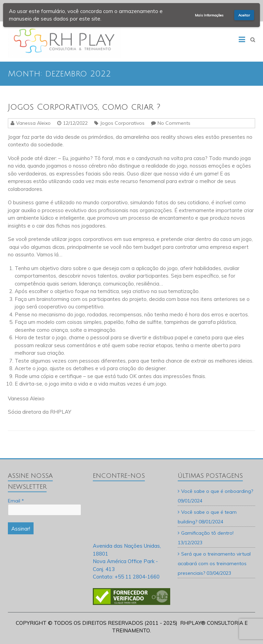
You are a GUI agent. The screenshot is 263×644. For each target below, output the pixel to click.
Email (16, 501)
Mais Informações (209, 15)
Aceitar (244, 15)
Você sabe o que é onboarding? (217, 491)
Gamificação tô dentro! (207, 533)
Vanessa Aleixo (33, 123)
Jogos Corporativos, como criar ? (84, 107)
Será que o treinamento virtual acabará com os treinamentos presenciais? (214, 563)
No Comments (174, 123)
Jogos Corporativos (122, 123)
